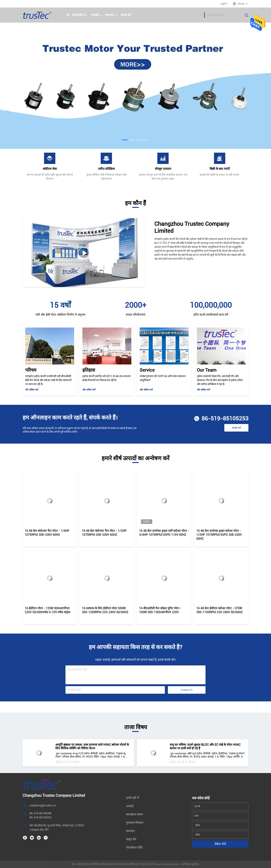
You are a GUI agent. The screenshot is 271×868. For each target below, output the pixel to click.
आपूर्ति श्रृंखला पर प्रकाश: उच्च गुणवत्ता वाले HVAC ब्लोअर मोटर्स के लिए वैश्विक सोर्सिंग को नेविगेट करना (92, 746)
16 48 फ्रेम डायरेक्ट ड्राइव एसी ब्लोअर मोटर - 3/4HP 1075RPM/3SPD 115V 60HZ (164, 533)
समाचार (111, 15)
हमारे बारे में (80, 15)
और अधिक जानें (32, 390)
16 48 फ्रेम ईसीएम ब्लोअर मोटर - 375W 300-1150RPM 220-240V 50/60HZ (220, 610)
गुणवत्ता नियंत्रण (135, 823)
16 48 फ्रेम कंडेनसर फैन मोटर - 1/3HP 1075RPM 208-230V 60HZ (47, 533)
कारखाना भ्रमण (135, 814)
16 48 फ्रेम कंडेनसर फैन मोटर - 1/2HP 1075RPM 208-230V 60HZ (104, 533)
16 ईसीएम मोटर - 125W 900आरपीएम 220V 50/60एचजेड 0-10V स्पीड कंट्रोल (48, 610)
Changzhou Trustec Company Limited (192, 227)
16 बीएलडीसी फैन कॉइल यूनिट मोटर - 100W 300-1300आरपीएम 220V (160, 610)
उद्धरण (224, 4)
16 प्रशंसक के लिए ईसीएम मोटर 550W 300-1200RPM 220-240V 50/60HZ (105, 610)
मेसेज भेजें (220, 844)
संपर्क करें (126, 15)
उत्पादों (97, 15)
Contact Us (187, 690)
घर (68, 15)
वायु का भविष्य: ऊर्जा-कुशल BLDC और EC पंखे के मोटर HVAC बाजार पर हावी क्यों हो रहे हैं (205, 746)
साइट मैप (131, 839)
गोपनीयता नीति (134, 848)
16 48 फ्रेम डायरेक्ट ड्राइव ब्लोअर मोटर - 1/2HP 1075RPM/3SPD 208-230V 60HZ (219, 535)
